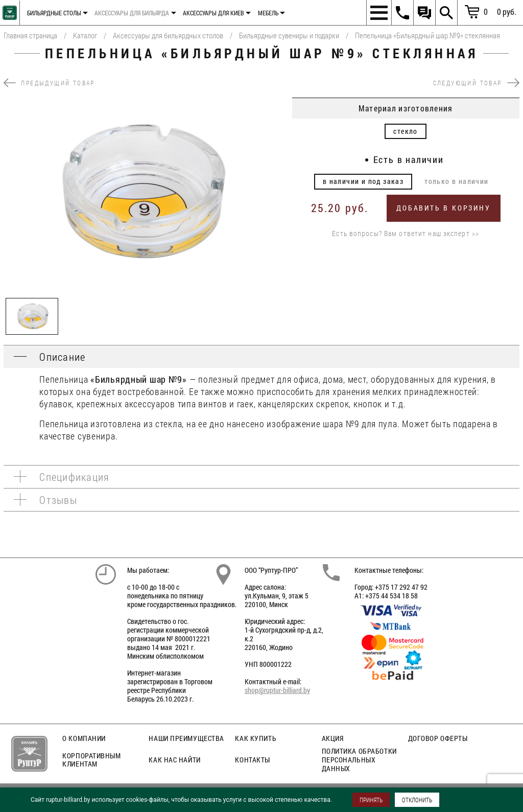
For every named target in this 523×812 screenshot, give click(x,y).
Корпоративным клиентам (91, 760)
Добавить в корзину (443, 208)
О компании (84, 738)
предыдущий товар (49, 83)
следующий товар (476, 83)
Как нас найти (174, 760)
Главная (8, 10)
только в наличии (456, 181)
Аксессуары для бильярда (132, 13)
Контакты (252, 760)
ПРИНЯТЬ (371, 800)
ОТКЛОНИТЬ (417, 800)
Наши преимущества (186, 738)
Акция (333, 738)
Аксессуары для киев (213, 13)
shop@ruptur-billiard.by (277, 690)
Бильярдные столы (54, 13)
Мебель (268, 13)
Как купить (256, 738)
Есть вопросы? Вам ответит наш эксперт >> (406, 234)
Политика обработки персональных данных (359, 760)
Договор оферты (438, 738)
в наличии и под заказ (363, 181)
